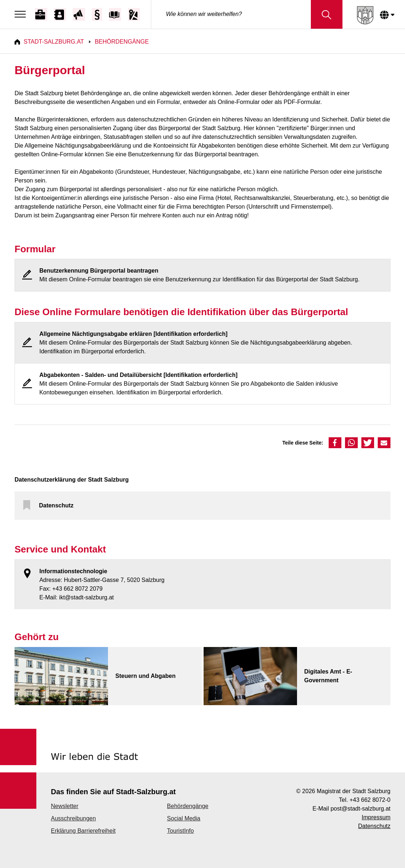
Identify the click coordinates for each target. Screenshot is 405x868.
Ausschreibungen (73, 818)
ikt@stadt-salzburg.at (86, 597)
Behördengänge (122, 42)
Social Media (184, 818)
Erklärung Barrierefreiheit (83, 831)
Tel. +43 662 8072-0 (365, 800)
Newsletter (65, 806)
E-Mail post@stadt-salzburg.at (351, 809)
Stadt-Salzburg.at (54, 42)
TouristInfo (180, 831)
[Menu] (22, 15)
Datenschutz (374, 826)
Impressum (376, 817)
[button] (335, 443)
